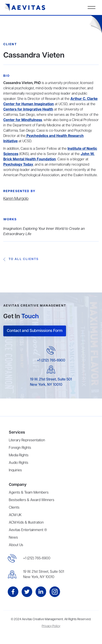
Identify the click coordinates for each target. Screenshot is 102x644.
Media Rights (19, 455)
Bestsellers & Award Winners (32, 500)
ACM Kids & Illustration (26, 523)
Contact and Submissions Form (35, 331)
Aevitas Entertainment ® (28, 530)
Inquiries (15, 470)
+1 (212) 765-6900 (51, 361)
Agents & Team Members (29, 493)
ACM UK (15, 515)
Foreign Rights (20, 448)
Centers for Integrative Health (28, 110)
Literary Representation (27, 440)
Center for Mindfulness (23, 120)
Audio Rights (19, 463)
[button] (92, 7)
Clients (14, 508)
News (13, 538)
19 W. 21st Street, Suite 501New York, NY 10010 (44, 575)
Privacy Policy (51, 626)
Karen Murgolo (16, 199)
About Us (16, 545)
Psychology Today (18, 165)
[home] (25, 8)
